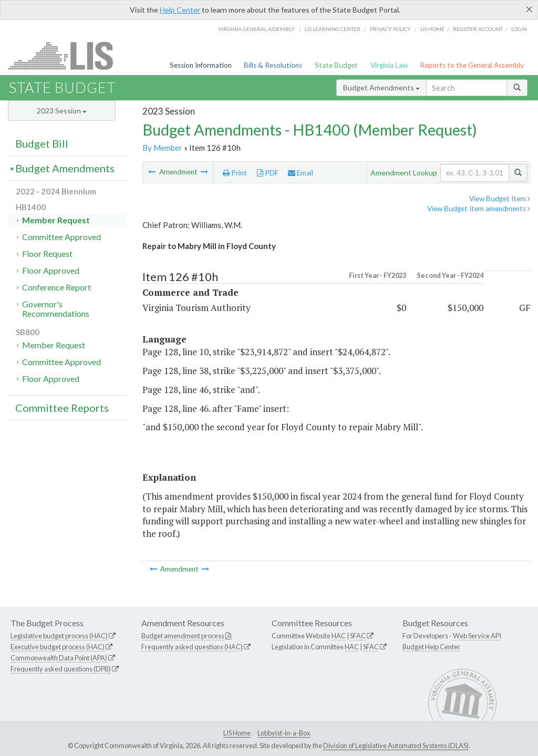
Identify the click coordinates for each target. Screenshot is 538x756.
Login (519, 29)
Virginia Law (389, 65)
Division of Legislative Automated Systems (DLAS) (396, 745)
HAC (339, 636)
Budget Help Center (431, 647)
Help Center (180, 10)
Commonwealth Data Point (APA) (59, 658)
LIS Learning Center (333, 29)
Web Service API (477, 636)
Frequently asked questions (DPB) (61, 669)
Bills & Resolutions (273, 65)
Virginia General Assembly (256, 29)
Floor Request (47, 253)
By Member (162, 148)
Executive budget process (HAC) (58, 647)
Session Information (201, 65)
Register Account (478, 29)
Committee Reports (62, 408)
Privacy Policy (390, 29)
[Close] (529, 9)
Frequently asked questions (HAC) (192, 647)
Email (301, 173)
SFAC (358, 636)
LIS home (432, 29)
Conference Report (56, 287)
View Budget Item (500, 199)
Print (235, 173)
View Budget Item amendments (479, 209)
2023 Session (62, 111)
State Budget (336, 65)
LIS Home (237, 733)
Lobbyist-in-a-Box (284, 733)
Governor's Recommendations (56, 309)
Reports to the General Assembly (472, 65)
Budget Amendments (381, 87)
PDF (268, 173)
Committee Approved (61, 237)
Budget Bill (42, 143)
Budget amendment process (183, 636)
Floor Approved (51, 270)
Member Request (56, 220)
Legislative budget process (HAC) (59, 636)
